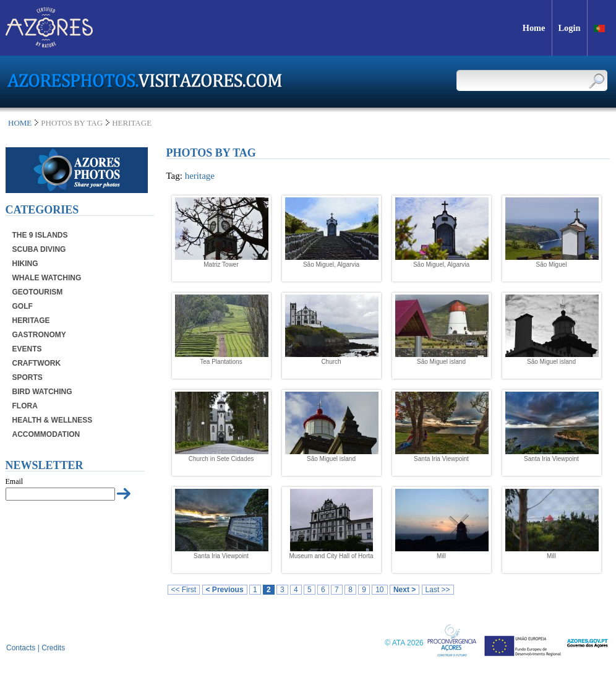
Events (27, 349)
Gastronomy (39, 335)
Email (15, 481)
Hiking (25, 264)
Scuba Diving (39, 249)
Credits (53, 648)
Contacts (21, 648)
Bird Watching (42, 392)
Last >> (438, 590)
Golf (23, 306)
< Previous (225, 590)
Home (20, 123)
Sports (28, 377)
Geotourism (38, 292)
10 (379, 590)
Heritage (31, 321)
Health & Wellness (53, 420)
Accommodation (46, 434)
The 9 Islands (40, 235)
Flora (25, 406)
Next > (404, 590)
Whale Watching (47, 278)
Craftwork (37, 363)
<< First (184, 590)
